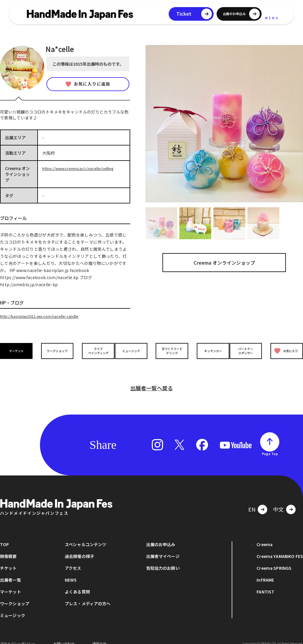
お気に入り (285, 351)
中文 (278, 501)
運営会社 (99, 635)
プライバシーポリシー (18, 635)
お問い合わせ (64, 635)
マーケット (18, 350)
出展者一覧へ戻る (151, 379)
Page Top (270, 445)
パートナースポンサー (247, 350)
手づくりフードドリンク (171, 350)
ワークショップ (56, 350)
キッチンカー (209, 350)
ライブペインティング (94, 350)
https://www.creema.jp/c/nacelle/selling (82, 168)
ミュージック (132, 350)
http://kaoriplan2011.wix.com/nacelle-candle (45, 316)
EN (252, 501)
